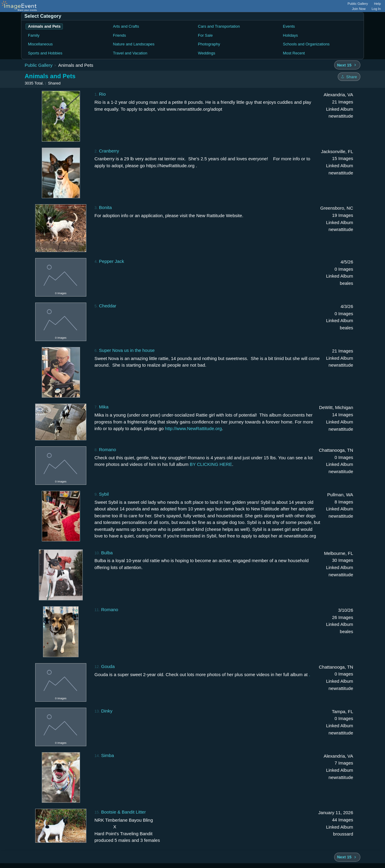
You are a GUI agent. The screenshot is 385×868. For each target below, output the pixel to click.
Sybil (104, 494)
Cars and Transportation (219, 26)
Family (34, 35)
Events (289, 26)
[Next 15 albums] (347, 65)
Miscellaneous (40, 44)
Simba (108, 755)
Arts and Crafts (126, 26)
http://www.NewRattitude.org (193, 428)
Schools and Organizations (306, 44)
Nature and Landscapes (134, 44)
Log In (376, 9)
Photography (209, 44)
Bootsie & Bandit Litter (123, 812)
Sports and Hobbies (45, 53)
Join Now (359, 9)
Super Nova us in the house (127, 350)
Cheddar (108, 306)
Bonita (105, 207)
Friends (120, 35)
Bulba (107, 553)
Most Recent (294, 53)
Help (377, 4)
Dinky (107, 711)
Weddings (207, 53)
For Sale (205, 35)
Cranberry (109, 151)
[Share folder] (349, 77)
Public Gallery (358, 4)
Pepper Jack (111, 261)
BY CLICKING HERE (211, 464)
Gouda (108, 666)
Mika (104, 407)
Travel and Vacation (130, 53)
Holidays (291, 35)
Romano (108, 449)
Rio (102, 94)
